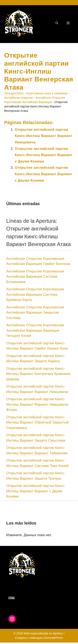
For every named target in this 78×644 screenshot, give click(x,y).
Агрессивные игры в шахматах (47, 93)
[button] (57, 23)
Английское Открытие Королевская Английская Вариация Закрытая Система (35, 313)
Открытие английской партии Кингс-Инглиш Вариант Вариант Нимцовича (44, 136)
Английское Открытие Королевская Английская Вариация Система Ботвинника (35, 277)
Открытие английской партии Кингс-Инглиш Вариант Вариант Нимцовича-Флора (38, 404)
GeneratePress (53, 638)
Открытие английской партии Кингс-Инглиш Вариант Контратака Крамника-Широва (39, 374)
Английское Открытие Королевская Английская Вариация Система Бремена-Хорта (35, 294)
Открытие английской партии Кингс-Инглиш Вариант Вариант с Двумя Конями (44, 155)
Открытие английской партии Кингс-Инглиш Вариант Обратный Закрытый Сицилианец (37, 422)
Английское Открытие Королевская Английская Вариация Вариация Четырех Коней (35, 330)
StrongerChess (14, 93)
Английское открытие (19, 98)
